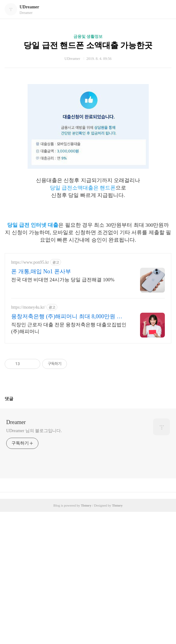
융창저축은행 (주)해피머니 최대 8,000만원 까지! (67, 449)
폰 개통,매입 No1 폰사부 (41, 404)
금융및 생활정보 (88, 36)
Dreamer (16, 554)
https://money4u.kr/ (28, 439)
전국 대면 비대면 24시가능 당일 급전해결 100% (63, 412)
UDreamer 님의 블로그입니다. (34, 563)
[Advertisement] (88, 95)
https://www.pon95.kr (30, 394)
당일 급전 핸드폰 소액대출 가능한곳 (88, 45)
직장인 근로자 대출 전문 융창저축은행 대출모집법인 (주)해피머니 (69, 460)
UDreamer (29, 7)
